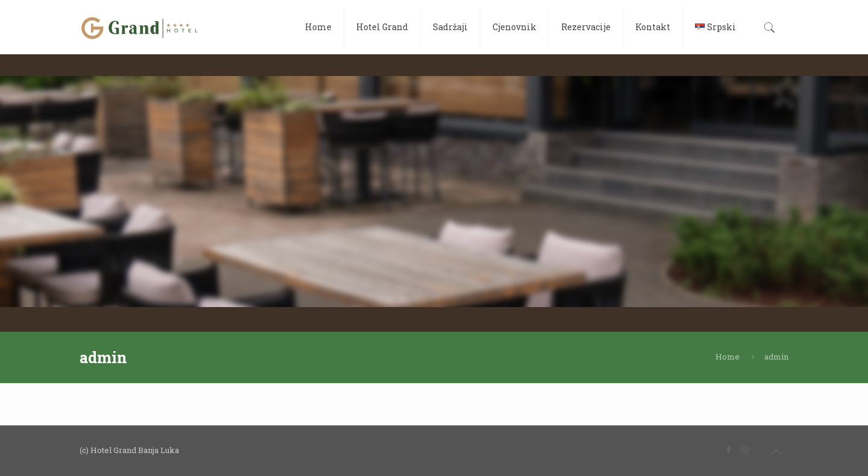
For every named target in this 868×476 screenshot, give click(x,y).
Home (728, 357)
